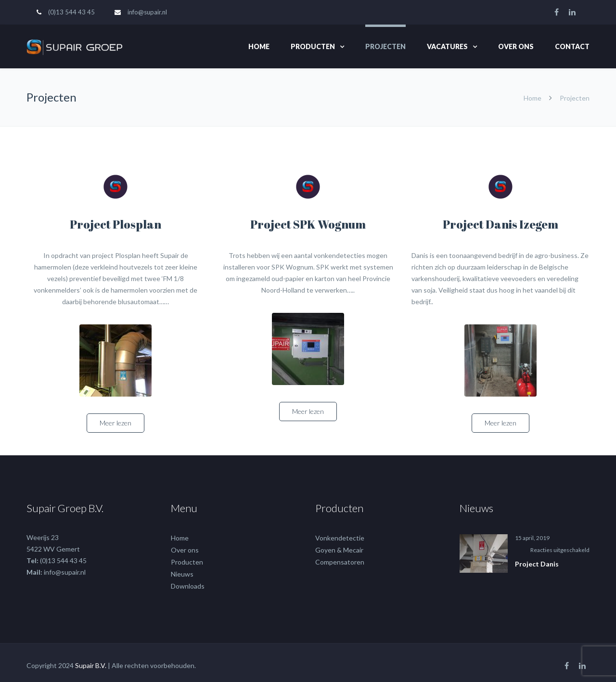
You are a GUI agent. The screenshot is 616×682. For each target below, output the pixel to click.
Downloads (188, 580)
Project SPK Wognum (308, 224)
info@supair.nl (147, 12)
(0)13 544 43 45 (71, 12)
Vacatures (447, 46)
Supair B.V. (91, 660)
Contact (572, 46)
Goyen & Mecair (339, 544)
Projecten (385, 46)
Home (259, 46)
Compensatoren (340, 556)
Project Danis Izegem (500, 224)
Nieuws (182, 568)
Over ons (516, 46)
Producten (313, 46)
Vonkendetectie (340, 532)
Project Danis (537, 558)
